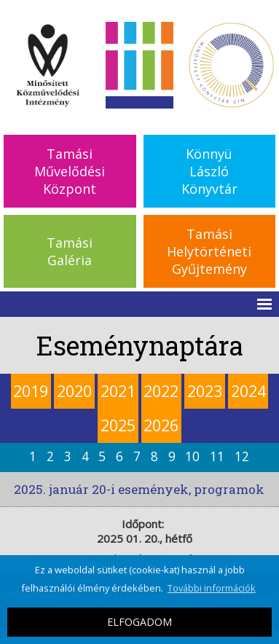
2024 (248, 391)
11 (217, 456)
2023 (205, 391)
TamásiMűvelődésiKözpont (70, 171)
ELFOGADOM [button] (139, 622)
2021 (118, 391)
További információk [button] (212, 588)
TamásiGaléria (70, 251)
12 (242, 456)
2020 (74, 391)
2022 (161, 391)
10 (192, 456)
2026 (161, 425)
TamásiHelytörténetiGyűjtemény (209, 251)
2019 (31, 391)
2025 (118, 425)
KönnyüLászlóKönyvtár (209, 171)
